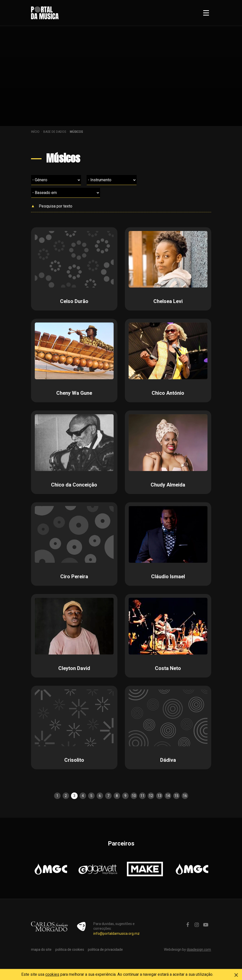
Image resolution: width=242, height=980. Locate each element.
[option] (51, 869)
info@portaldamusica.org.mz (116, 933)
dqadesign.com (199, 949)
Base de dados (55, 132)
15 (176, 796)
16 (185, 796)
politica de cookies (70, 949)
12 (151, 796)
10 (134, 796)
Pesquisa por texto (56, 206)
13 (159, 796)
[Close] (236, 974)
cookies (52, 974)
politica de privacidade (105, 949)
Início (35, 132)
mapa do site (41, 949)
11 (142, 796)
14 (168, 796)
